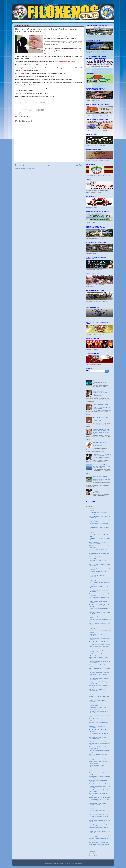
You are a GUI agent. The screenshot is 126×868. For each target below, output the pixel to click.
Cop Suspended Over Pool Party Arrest (99, 741)
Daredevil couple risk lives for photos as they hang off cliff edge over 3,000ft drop (102, 466)
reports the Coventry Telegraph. (68, 62)
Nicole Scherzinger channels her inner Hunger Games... (99, 751)
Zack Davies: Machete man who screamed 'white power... (97, 543)
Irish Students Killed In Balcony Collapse (99, 644)
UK (20, 112)
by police (69, 41)
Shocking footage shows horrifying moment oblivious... (98, 825)
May (91, 849)
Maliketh (68, 864)
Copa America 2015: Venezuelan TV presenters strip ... (98, 708)
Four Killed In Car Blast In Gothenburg (99, 672)
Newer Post (20, 165)
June (91, 511)
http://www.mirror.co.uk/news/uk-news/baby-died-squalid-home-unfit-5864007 (30, 103)
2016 (89, 504)
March (91, 854)
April (91, 851)
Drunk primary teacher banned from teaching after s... (98, 513)
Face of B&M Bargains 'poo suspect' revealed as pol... (98, 679)
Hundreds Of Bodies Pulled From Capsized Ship (98, 766)
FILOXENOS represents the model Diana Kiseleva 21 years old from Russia (101, 419)
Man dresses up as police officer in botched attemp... (98, 705)
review (25, 73)
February (92, 856)
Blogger (80, 864)
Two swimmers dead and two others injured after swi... (98, 748)
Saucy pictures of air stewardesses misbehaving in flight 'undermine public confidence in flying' (101, 393)
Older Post (78, 165)
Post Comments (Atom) (28, 169)
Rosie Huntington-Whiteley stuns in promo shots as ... (98, 651)
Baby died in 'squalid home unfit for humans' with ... (98, 690)
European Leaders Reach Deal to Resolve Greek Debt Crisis (102, 455)
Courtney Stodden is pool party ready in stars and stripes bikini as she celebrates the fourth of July (101, 431)
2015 (89, 506)
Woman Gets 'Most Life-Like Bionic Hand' (100, 642)
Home (49, 165)
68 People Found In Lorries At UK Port (99, 784)
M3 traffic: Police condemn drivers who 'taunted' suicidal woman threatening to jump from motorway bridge (102, 479)
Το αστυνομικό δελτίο (99, 381)
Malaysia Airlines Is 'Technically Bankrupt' (100, 842)
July (90, 508)
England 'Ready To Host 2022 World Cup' (100, 797)
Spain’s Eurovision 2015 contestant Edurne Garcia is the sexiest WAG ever (101, 444)
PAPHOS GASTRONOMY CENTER (98, 814)
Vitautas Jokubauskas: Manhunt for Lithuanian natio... (98, 762)
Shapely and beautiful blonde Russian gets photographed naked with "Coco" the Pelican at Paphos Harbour (102, 406)
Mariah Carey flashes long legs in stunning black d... (98, 738)
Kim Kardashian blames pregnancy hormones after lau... (98, 804)
